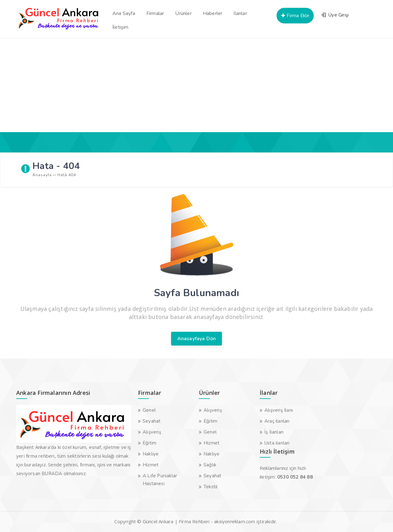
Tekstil (211, 487)
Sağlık (210, 465)
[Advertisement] (197, 85)
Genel (149, 410)
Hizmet (151, 465)
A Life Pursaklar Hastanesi (160, 480)
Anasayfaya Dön (197, 339)
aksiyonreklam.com (235, 522)
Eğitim (150, 443)
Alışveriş (152, 432)
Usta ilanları (277, 443)
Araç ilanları (277, 421)
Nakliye (151, 454)
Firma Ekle (295, 16)
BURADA (52, 474)
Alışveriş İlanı (279, 410)
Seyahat (152, 421)
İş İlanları (274, 432)
